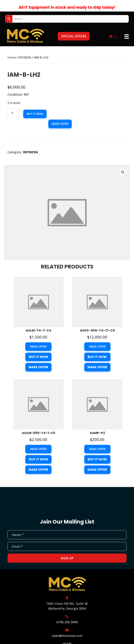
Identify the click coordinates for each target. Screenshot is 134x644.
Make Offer (60, 124)
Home (12, 57)
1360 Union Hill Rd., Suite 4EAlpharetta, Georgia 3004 (67, 606)
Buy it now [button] (38, 357)
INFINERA (25, 57)
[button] (74, 36)
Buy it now (35, 114)
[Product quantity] (14, 113)
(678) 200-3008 (67, 622)
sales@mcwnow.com (67, 636)
